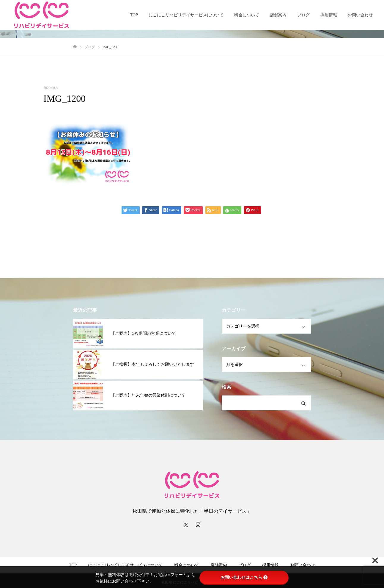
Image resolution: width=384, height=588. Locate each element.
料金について (247, 15)
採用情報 (329, 15)
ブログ (303, 15)
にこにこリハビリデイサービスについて (186, 15)
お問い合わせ (360, 15)
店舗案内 (278, 15)
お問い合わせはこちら (244, 577)
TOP (134, 15)
